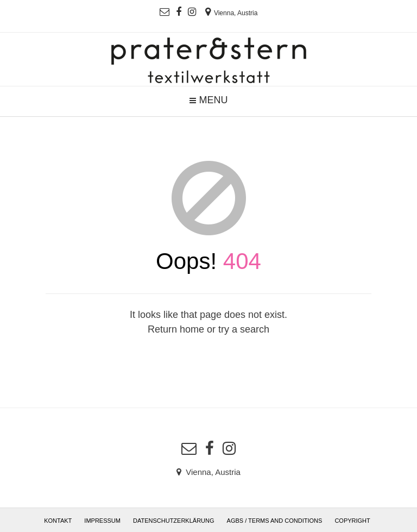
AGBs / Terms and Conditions (275, 521)
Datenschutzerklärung (174, 521)
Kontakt (58, 521)
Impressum (102, 521)
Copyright (352, 521)
